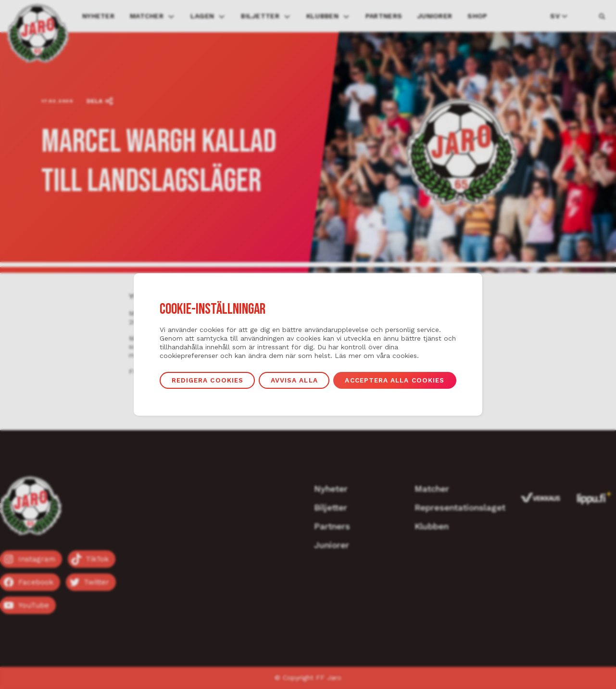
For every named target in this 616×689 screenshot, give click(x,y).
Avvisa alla (294, 380)
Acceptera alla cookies (395, 380)
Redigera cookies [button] (207, 380)
